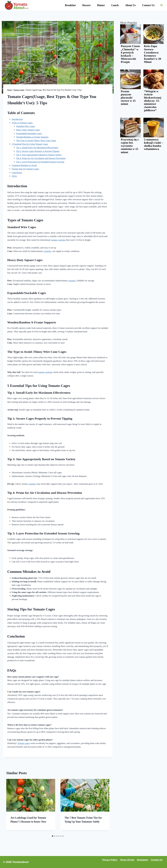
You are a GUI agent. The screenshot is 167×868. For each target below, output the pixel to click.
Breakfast (70, 5)
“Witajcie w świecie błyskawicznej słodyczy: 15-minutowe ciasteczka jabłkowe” (153, 101)
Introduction (17, 119)
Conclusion (17, 173)
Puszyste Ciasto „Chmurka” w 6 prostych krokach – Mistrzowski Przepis (130, 54)
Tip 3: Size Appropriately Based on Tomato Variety (39, 155)
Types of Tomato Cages (22, 123)
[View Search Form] (162, 5)
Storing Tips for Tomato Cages (25, 169)
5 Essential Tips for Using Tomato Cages (30, 144)
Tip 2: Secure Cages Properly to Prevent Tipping (38, 151)
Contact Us (148, 5)
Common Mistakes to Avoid (24, 165)
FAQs (14, 176)
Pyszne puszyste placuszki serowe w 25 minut (128, 98)
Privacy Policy (110, 860)
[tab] (53, 836)
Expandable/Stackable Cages (29, 133)
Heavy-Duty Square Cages (28, 130)
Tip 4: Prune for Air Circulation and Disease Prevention (41, 158)
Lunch (115, 5)
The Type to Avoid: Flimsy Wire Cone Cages (36, 141)
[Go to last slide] (11, 806)
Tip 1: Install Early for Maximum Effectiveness (37, 148)
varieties (47, 251)
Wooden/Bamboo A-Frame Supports (32, 137)
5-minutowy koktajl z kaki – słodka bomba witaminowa (154, 144)
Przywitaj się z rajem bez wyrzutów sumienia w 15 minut (130, 146)
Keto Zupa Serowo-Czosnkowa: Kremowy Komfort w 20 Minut (153, 54)
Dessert (86, 5)
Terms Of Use (127, 860)
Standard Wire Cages (26, 126)
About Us (130, 5)
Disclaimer (143, 860)
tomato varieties (58, 240)
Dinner (101, 5)
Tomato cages (24, 743)
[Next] (105, 806)
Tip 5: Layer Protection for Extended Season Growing (40, 162)
